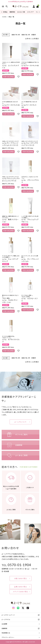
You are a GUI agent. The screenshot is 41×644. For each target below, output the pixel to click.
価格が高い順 (26, 35)
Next (39, 12)
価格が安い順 (16, 35)
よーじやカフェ (6, 619)
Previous (2, 12)
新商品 (5, 12)
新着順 (34, 35)
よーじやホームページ (8, 615)
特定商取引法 (6, 633)
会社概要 (4, 624)
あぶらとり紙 (21, 12)
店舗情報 (4, 628)
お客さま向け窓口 (21, 578)
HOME (4, 17)
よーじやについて (20, 422)
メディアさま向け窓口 (20, 592)
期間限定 (12, 12)
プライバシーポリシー (8, 637)
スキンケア (30, 12)
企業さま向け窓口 (20, 587)
